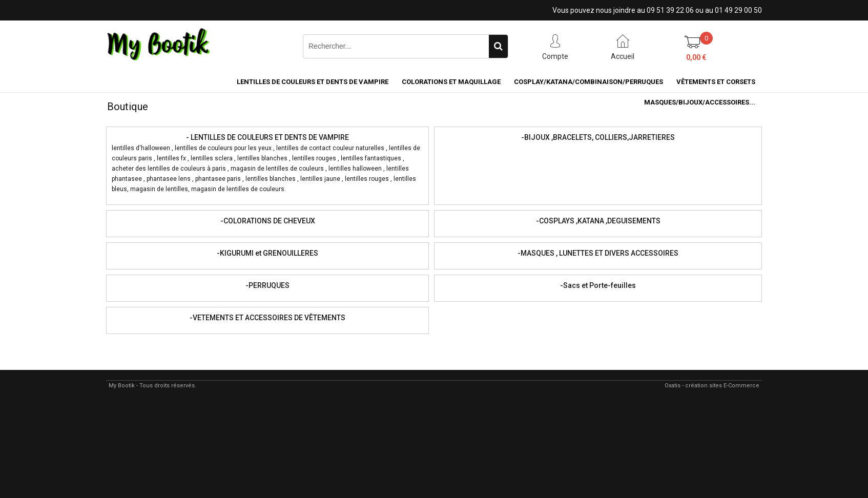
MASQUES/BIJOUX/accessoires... (700, 102)
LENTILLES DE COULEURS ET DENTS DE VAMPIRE (313, 82)
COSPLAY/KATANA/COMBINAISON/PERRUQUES (588, 82)
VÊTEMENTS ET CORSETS (716, 82)
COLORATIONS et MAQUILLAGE (451, 82)
